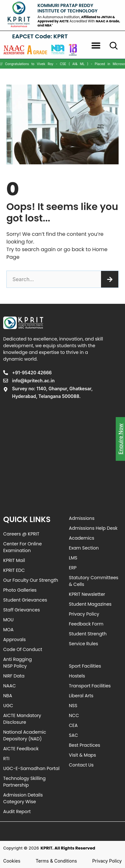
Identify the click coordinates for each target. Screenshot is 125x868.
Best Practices (85, 745)
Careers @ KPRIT (21, 534)
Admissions (82, 518)
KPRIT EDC (14, 570)
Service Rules (84, 644)
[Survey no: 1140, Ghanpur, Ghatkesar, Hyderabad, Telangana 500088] (62, 454)
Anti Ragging (17, 659)
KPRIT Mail (14, 560)
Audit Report (17, 812)
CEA (73, 725)
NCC (74, 715)
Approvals (15, 640)
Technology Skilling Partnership (24, 782)
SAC (74, 735)
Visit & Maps (83, 755)
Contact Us (81, 765)
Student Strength (88, 634)
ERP (73, 568)
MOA (8, 630)
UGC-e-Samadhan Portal (31, 768)
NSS (73, 706)
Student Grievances (25, 600)
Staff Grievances (22, 610)
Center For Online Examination (23, 547)
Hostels (77, 676)
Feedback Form (86, 624)
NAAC (10, 686)
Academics (82, 538)
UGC (8, 706)
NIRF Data (14, 676)
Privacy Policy (84, 614)
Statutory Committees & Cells (94, 581)
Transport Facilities (90, 686)
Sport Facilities (85, 666)
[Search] (110, 279)
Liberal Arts (81, 696)
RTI (6, 759)
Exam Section (84, 548)
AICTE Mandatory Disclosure (22, 719)
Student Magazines (90, 604)
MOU (8, 620)
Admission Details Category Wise (23, 798)
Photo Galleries (20, 590)
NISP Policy (15, 666)
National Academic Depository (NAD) (25, 735)
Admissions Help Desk (93, 528)
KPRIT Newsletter (87, 594)
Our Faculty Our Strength (31, 580)
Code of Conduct (23, 649)
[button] (96, 45)
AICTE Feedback (21, 749)
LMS (73, 558)
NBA (8, 696)
